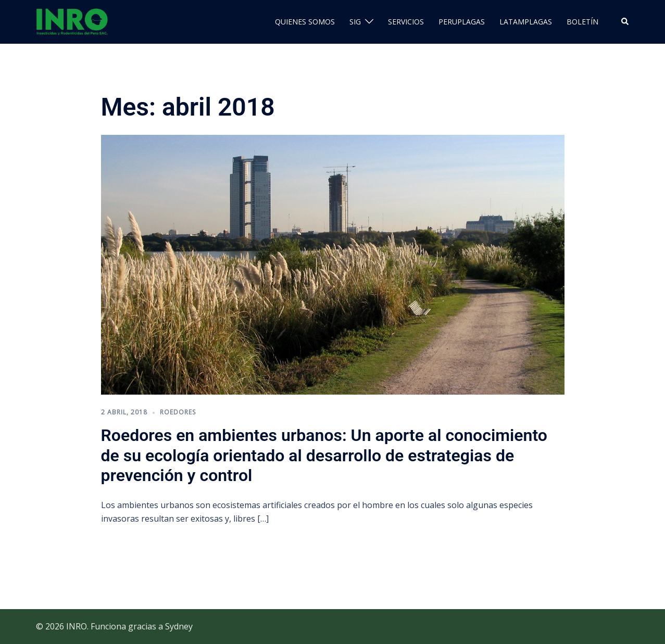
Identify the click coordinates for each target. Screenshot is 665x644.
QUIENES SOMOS (305, 22)
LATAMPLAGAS (526, 22)
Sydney (179, 626)
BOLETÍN (582, 22)
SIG (355, 22)
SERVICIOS (406, 22)
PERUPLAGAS (462, 22)
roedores (178, 412)
